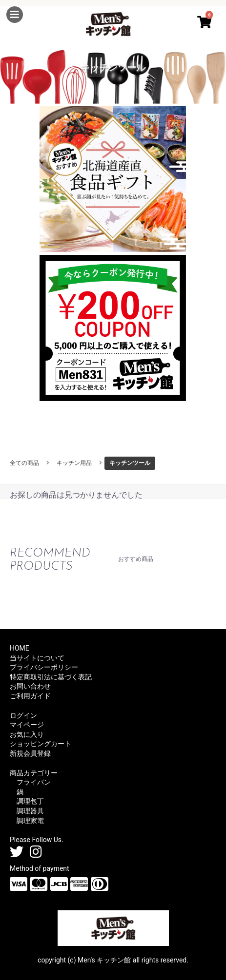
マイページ (27, 725)
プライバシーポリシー (44, 667)
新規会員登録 (30, 753)
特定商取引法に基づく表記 (51, 677)
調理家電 (30, 821)
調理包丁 (30, 801)
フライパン (34, 782)
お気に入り (27, 734)
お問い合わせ (30, 686)
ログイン (23, 715)
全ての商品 (24, 463)
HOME (20, 648)
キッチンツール (130, 463)
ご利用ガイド (30, 696)
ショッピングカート (41, 744)
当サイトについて (37, 658)
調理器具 (30, 811)
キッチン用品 (74, 463)
